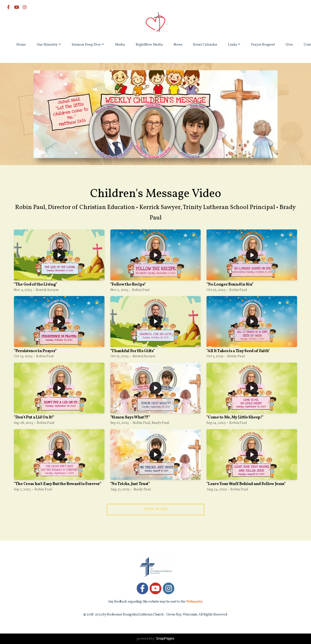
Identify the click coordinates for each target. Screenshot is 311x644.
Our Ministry (49, 45)
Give (289, 45)
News (178, 45)
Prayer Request (263, 45)
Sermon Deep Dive (88, 45)
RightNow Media (149, 45)
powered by (155, 639)
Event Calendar (205, 45)
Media (120, 45)
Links (234, 45)
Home (21, 45)
